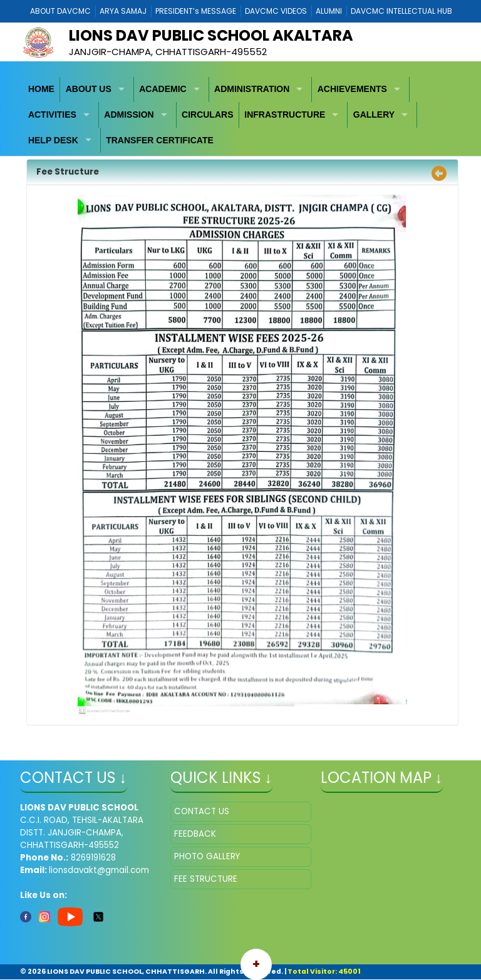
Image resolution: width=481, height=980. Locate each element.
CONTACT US (202, 811)
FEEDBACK (195, 834)
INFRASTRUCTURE (285, 115)
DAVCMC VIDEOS (276, 11)
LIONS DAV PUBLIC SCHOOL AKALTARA (211, 35)
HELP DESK (53, 140)
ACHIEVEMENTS (352, 89)
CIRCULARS (207, 115)
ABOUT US (89, 89)
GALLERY (374, 115)
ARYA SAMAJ (123, 11)
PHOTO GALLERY (207, 856)
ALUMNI (329, 11)
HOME (41, 89)
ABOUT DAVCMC (60, 11)
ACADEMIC (163, 89)
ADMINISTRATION (252, 89)
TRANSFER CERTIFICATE (160, 140)
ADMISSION (129, 115)
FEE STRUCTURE (206, 879)
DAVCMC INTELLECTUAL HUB (401, 11)
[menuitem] (42, 90)
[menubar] (241, 115)
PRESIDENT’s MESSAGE (196, 11)
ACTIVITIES (52, 115)
